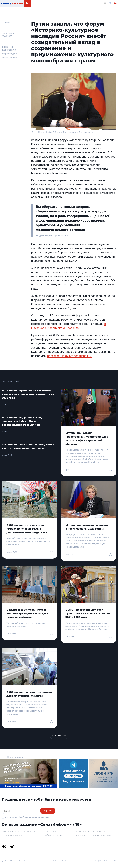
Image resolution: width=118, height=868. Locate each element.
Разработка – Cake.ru (105, 860)
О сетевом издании (12, 835)
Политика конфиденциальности (89, 831)
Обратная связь (53, 835)
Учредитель (51, 831)
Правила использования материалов (91, 835)
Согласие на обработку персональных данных (28, 817)
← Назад (6, 22)
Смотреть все (59, 736)
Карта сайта (60, 860)
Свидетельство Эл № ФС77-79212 (18, 831)
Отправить (48, 811)
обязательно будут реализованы (69, 356)
